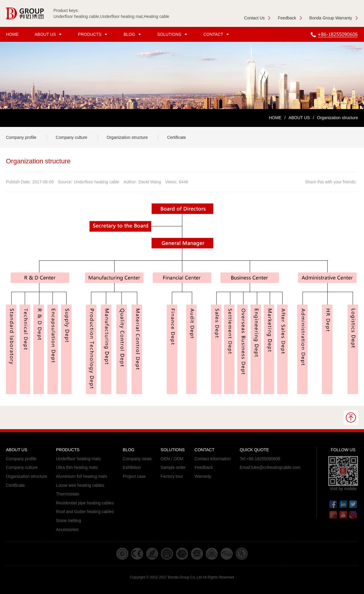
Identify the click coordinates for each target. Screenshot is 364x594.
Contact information (213, 459)
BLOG (133, 34)
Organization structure (127, 137)
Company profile (21, 137)
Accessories (67, 529)
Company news (137, 459)
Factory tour (172, 476)
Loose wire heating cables (80, 485)
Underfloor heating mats (78, 459)
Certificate (176, 137)
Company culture (72, 137)
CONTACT (217, 34)
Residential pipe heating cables (85, 503)
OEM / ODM (172, 459)
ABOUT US (49, 34)
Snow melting (69, 521)
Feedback (290, 18)
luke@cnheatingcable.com (276, 467)
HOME (12, 34)
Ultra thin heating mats (77, 467)
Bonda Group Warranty (334, 18)
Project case (134, 476)
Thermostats (68, 494)
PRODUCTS (93, 34)
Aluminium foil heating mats (82, 476)
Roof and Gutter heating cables (85, 512)
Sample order (173, 467)
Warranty (203, 476)
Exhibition (132, 467)
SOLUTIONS (173, 34)
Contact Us (257, 18)
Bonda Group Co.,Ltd (185, 577)
